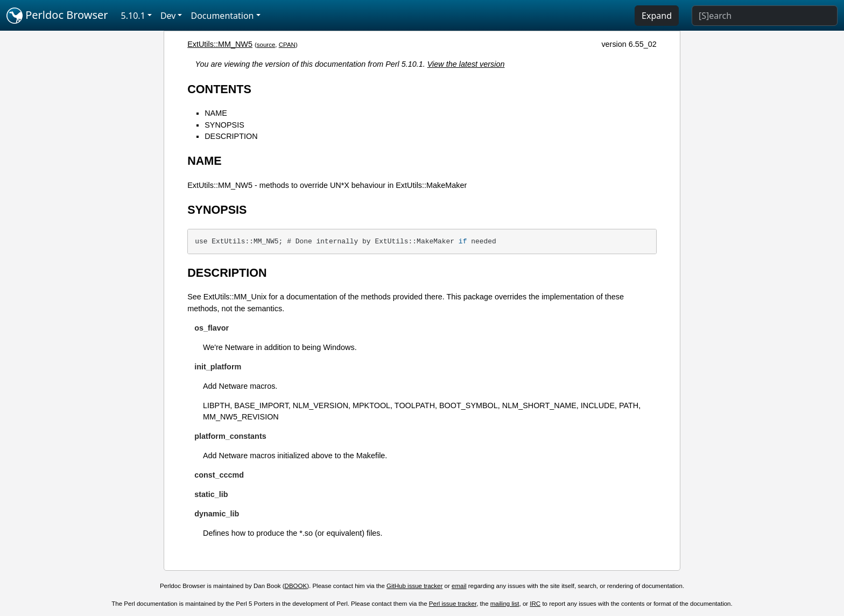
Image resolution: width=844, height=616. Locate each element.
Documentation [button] (222, 16)
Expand (657, 16)
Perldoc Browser (57, 16)
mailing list (505, 604)
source (266, 45)
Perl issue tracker (453, 604)
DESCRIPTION (231, 136)
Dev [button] (168, 16)
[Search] (765, 16)
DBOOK (296, 586)
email (459, 586)
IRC (535, 604)
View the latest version (466, 64)
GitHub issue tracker (414, 586)
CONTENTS (219, 89)
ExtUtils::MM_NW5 (220, 44)
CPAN (287, 45)
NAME (216, 113)
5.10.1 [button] (133, 16)
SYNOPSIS (224, 125)
